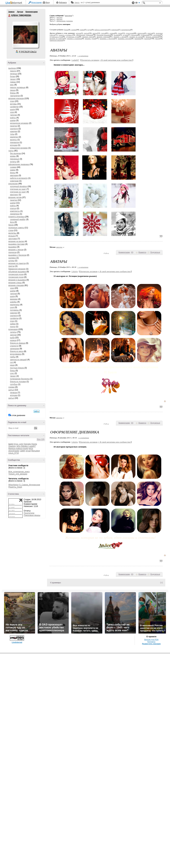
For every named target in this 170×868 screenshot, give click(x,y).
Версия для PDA (151, 640)
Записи (11, 12)
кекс (12, 85)
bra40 (26, 449)
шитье (11, 390)
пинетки (14, 126)
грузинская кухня (16, 274)
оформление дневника (19, 164)
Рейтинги (63, 2)
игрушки (14, 145)
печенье (14, 74)
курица (13, 340)
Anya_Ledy (18, 444)
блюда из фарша (18, 343)
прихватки (15, 142)
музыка (12, 236)
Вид (138, 3)
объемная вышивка (17, 272)
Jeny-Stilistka (22, 446)
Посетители (29, 513)
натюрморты (126, 30)
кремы (13, 156)
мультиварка (16, 354)
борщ (12, 371)
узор (12, 112)
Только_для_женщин (18, 474)
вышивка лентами (17, 244)
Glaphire (12, 446)
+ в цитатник (83, 56)
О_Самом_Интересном (30, 485)
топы (12, 134)
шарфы (13, 302)
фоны (13, 173)
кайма (13, 324)
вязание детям (15, 197)
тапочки (13, 115)
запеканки (15, 349)
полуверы (14, 310)
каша (12, 365)
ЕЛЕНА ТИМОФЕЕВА (10, 16)
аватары (59, 17)
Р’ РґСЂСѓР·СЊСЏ (28, 52)
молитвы (12, 233)
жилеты (13, 140)
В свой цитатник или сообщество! (116, 60)
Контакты (151, 642)
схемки (13, 167)
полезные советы (16, 228)
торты (11, 151)
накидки (14, 131)
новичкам (14, 181)
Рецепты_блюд (15, 487)
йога (12, 222)
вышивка (12, 247)
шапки (13, 120)
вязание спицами (16, 285)
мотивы (13, 104)
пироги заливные (18, 87)
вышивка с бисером (17, 255)
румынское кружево (19, 148)
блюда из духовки (18, 382)
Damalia (27, 444)
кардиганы (15, 305)
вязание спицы (15, 283)
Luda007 (32, 446)
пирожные (15, 159)
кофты (13, 118)
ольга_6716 (14, 453)
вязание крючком (16, 98)
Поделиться (155, 252)
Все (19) (41, 439)
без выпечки (16, 153)
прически (13, 252)
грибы (13, 357)
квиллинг (14, 195)
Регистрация (37, 2)
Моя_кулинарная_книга (19, 472)
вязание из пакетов (17, 263)
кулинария (13, 329)
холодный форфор (19, 186)
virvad (28, 451)
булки (13, 76)
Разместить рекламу (151, 644)
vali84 (22, 451)
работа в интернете (19, 178)
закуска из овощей (18, 360)
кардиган (14, 137)
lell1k (31, 449)
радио (89, 30)
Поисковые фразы (32, 515)
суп (12, 362)
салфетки (14, 107)
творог (13, 79)
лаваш (13, 82)
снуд (12, 307)
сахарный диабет (18, 219)
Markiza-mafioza (16, 449)
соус (12, 373)
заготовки (13, 239)
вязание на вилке (16, 241)
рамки (13, 170)
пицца (13, 90)
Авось (77, 2)
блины (13, 93)
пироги (13, 71)
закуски (13, 335)
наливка (12, 258)
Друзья (20, 12)
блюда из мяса (17, 351)
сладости (14, 346)
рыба (12, 338)
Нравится (142, 252)
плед (12, 101)
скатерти (14, 129)
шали (12, 109)
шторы (11, 261)
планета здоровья (17, 217)
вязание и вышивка (17, 280)
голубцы (14, 384)
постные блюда (17, 368)
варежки (14, 299)
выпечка (12, 68)
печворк (14, 393)
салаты (13, 332)
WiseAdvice (13, 485)
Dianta (34, 444)
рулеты (13, 162)
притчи (11, 266)
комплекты (15, 211)
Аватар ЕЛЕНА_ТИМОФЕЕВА (25, 35)
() (132, 252)
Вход (48, 2)
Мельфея (35, 451)
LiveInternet (15, 3)
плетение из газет (18, 189)
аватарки (14, 175)
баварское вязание (17, 269)
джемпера (15, 214)
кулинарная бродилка (20, 379)
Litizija (75, 271)
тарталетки (15, 96)
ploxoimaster (14, 451)
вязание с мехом (16, 250)
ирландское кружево (19, 123)
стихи (11, 230)
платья (13, 208)
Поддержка (133, 3)
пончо (13, 327)
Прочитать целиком (90, 60)
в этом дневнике (18, 415)
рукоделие (13, 184)
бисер (11, 225)
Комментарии (32, 12)
